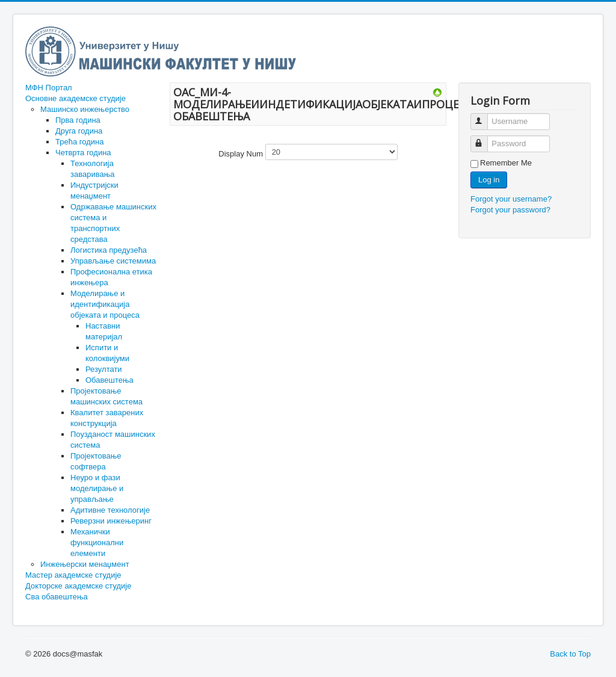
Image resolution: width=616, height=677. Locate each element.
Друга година (79, 131)
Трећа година (79, 142)
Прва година (78, 120)
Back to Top (570, 654)
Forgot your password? (510, 210)
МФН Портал (49, 88)
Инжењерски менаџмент (85, 564)
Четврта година (83, 153)
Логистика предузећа (109, 250)
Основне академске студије (75, 98)
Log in (489, 180)
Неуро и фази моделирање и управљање (97, 488)
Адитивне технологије (110, 510)
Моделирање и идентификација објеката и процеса (105, 304)
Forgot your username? (511, 199)
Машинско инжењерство (85, 109)
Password (485, 139)
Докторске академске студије (78, 586)
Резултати (104, 369)
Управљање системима (113, 261)
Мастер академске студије (73, 575)
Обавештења (109, 380)
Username (485, 116)
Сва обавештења (57, 597)
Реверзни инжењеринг (111, 521)
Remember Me (506, 163)
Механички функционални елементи (97, 543)
